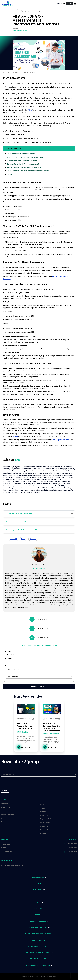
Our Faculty (5, 807)
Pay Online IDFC (46, 823)
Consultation (6, 844)
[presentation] (10, 783)
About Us (5, 804)
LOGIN (69, 4)
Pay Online (44, 815)
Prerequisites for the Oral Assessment (22, 161)
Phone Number (10, 666)
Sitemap (43, 834)
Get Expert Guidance (39, 687)
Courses (4, 811)
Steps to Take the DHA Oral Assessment (23, 164)
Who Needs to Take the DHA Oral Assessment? (26, 157)
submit (5, 791)
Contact (43, 812)
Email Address (10, 659)
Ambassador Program (10, 855)
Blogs (21, 10)
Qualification (9, 673)
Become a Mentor (8, 815)
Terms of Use (45, 830)
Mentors (4, 848)
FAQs (42, 804)
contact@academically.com (12, 865)
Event (3, 822)
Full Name (8, 652)
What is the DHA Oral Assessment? (21, 154)
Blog (3, 818)
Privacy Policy (45, 826)
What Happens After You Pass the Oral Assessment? (28, 171)
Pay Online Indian (47, 819)
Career (43, 808)
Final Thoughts (13, 174)
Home (15, 10)
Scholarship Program (9, 851)
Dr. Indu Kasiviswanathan (20, 31)
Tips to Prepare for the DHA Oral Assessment (25, 167)
